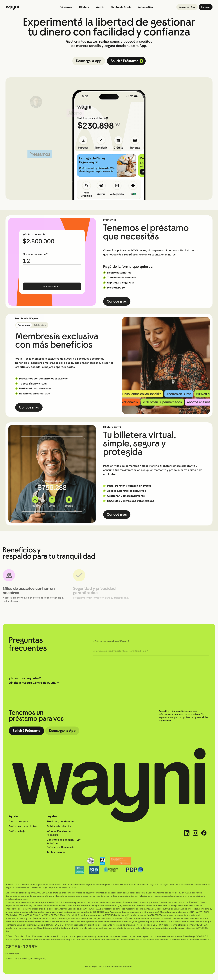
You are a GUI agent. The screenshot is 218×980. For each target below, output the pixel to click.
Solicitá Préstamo (127, 61)
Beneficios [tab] (24, 325)
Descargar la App (62, 731)
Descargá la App (89, 61)
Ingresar (206, 7)
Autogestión (145, 7)
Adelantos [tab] (40, 325)
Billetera (84, 7)
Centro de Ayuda (121, 7)
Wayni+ (100, 7)
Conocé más (117, 301)
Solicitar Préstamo (52, 286)
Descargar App (187, 7)
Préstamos (66, 7)
